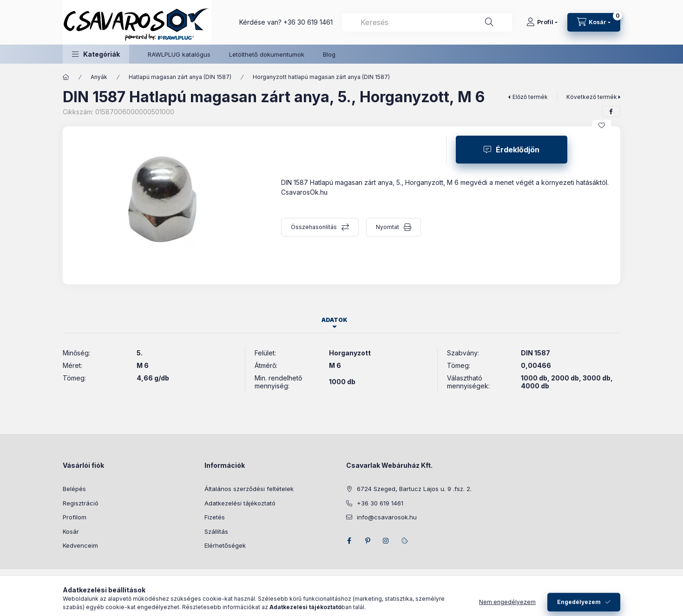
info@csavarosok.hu (387, 517)
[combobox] (427, 22)
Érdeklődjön (518, 150)
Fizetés (215, 517)
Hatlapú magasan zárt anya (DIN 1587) (180, 77)
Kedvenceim (80, 545)
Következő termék (592, 97)
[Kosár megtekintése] (594, 22)
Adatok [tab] (335, 320)
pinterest (368, 541)
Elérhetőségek (225, 545)
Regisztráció (81, 503)
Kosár (71, 531)
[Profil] (542, 22)
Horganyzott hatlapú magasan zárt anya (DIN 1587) (321, 77)
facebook (349, 541)
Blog (329, 54)
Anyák (99, 77)
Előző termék (530, 97)
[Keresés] (489, 22)
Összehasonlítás (314, 227)
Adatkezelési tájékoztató (240, 503)
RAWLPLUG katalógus (179, 54)
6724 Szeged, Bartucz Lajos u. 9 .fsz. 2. (414, 489)
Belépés (74, 489)
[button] (96, 54)
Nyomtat (387, 227)
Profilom (75, 517)
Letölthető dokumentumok (267, 54)
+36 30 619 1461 (308, 22)
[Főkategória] (66, 77)
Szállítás (216, 531)
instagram (386, 541)
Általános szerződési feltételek (249, 489)
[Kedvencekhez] (602, 125)
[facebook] (611, 111)
